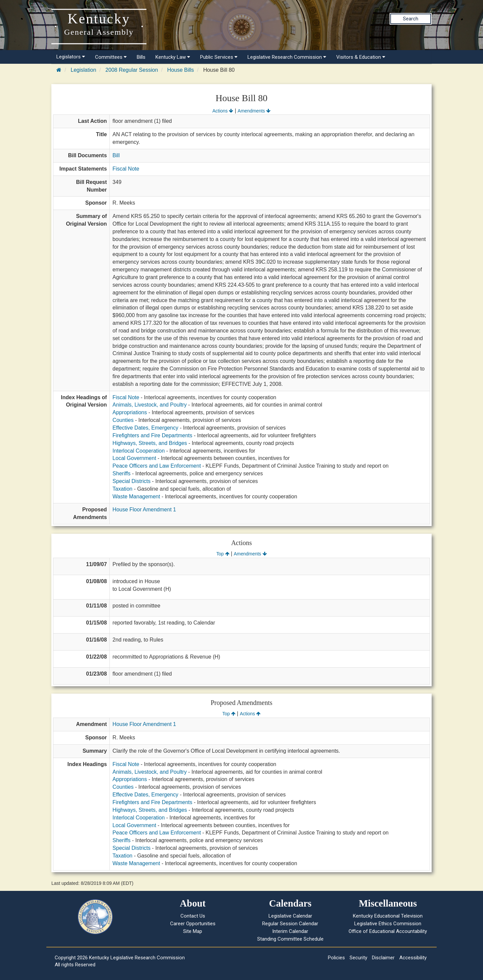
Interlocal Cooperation (139, 451)
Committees (111, 57)
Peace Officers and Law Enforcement (157, 466)
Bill (116, 155)
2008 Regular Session (132, 70)
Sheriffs (121, 473)
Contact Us (193, 916)
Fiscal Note (126, 169)
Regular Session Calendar (290, 924)
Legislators (71, 57)
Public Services (219, 57)
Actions (223, 111)
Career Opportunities (193, 924)
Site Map (193, 931)
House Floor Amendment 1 (144, 510)
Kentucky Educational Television (388, 916)
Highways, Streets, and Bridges (150, 443)
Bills (141, 57)
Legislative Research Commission (287, 57)
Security (358, 958)
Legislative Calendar (290, 916)
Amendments (254, 111)
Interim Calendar (290, 931)
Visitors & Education (361, 57)
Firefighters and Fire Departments (152, 435)
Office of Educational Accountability (388, 931)
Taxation (122, 489)
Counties (123, 420)
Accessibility (413, 958)
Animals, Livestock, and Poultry (149, 405)
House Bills (180, 70)
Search (411, 19)
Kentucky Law (173, 57)
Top (223, 554)
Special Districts (131, 481)
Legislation (84, 70)
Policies (336, 958)
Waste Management (136, 497)
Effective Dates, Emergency (145, 428)
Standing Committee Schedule (290, 939)
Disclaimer (383, 958)
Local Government (134, 458)
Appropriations (130, 412)
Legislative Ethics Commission (388, 924)
